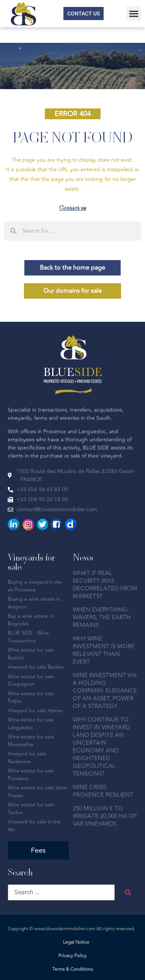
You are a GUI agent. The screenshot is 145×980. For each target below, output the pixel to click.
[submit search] (128, 893)
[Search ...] (61, 892)
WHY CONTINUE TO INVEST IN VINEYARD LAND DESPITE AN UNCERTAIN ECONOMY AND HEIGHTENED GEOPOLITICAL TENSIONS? (101, 747)
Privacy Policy (72, 956)
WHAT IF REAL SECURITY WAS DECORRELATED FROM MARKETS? (105, 585)
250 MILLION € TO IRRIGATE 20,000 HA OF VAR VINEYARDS (105, 816)
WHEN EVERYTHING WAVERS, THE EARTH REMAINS (102, 618)
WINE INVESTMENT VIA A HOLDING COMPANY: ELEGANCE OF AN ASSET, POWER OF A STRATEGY (105, 691)
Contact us (73, 208)
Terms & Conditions (72, 969)
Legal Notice (76, 942)
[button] (134, 14)
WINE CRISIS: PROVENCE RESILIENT (103, 791)
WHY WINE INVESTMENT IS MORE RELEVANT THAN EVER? (104, 650)
